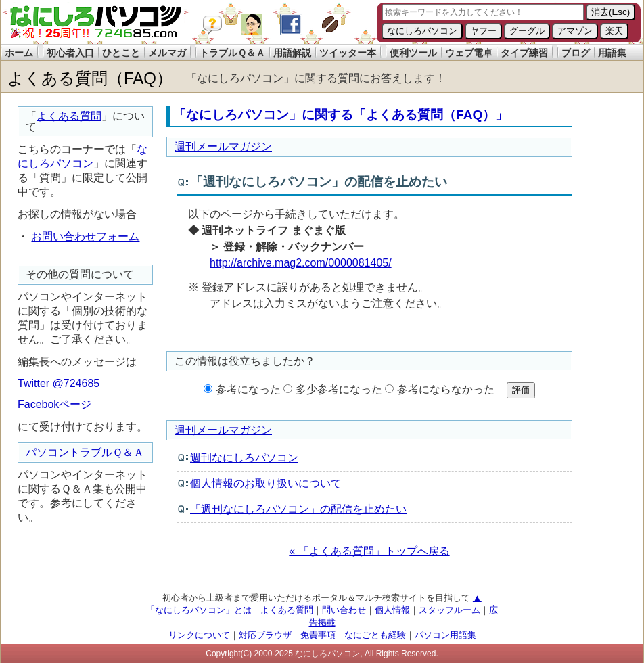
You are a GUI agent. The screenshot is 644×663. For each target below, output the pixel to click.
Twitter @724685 (59, 383)
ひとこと (121, 53)
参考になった (248, 389)
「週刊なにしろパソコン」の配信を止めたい (298, 509)
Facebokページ (54, 404)
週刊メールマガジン (223, 146)
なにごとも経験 (375, 635)
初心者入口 (70, 53)
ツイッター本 (348, 53)
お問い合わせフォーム (85, 236)
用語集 (612, 53)
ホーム (19, 53)
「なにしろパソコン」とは (199, 610)
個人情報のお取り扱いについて (266, 483)
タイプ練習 (524, 53)
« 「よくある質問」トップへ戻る (369, 551)
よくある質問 (69, 116)
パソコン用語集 (445, 635)
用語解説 (292, 53)
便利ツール (413, 53)
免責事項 (318, 635)
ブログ (576, 53)
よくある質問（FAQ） (90, 78)
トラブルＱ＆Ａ (232, 53)
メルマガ (167, 53)
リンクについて (199, 635)
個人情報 (392, 610)
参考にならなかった (446, 389)
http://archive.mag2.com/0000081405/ (301, 263)
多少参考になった (339, 389)
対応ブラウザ (265, 635)
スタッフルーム (450, 610)
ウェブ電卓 (469, 53)
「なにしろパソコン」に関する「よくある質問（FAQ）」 (341, 115)
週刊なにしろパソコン (244, 458)
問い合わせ (344, 610)
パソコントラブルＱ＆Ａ (85, 452)
